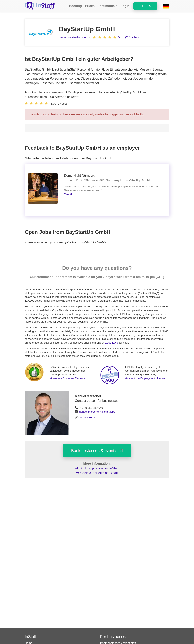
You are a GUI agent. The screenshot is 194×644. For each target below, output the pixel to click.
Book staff (145, 6)
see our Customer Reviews (67, 378)
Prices (90, 6)
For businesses (114, 637)
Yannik (68, 194)
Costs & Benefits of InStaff (97, 473)
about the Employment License (145, 378)
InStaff (31, 637)
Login (125, 6)
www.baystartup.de (72, 37)
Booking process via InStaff (97, 468)
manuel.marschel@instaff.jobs (97, 412)
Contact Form (87, 417)
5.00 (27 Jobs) (128, 37)
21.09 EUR (111, 343)
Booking (75, 6)
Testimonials (108, 6)
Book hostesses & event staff (97, 451)
